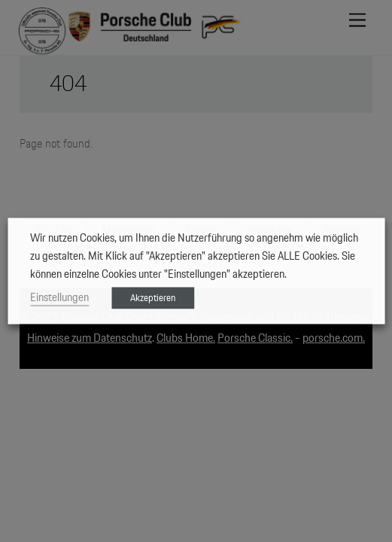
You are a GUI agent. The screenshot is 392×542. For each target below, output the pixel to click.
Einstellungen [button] (59, 298)
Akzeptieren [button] (153, 298)
